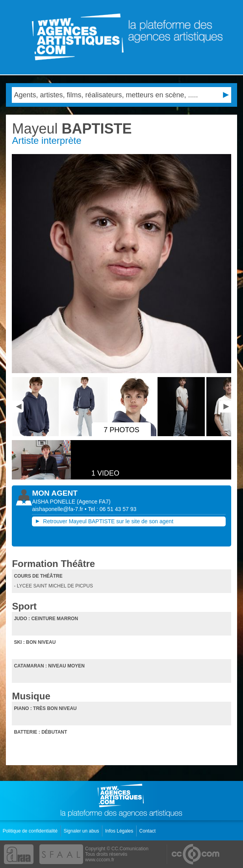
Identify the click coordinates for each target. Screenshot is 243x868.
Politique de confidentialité (31, 831)
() (94, 502)
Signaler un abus (82, 831)
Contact (148, 831)
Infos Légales (120, 831)
